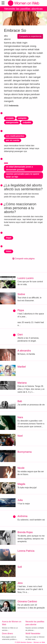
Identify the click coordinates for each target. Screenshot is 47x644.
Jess (20, 583)
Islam (9, 251)
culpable (27, 122)
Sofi (20, 567)
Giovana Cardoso (27, 601)
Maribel (22, 367)
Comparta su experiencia (30, 36)
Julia (20, 500)
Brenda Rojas (25, 532)
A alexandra (24, 351)
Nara (20, 417)
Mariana (22, 383)
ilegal (9, 238)
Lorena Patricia (26, 551)
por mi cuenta (13, 140)
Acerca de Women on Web (12, 623)
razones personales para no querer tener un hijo (23, 175)
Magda (21, 484)
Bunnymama (25, 452)
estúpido (22, 118)
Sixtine (21, 294)
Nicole (21, 468)
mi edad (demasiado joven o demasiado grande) (19, 168)
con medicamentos (15, 136)
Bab (20, 401)
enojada (10, 118)
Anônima (22, 516)
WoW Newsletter (33, 634)
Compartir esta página (24, 259)
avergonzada (12, 122)
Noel (20, 436)
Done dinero (7, 634)
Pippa (21, 310)
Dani (20, 334)
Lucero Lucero (26, 278)
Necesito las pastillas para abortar (35, 623)
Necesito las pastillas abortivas (23, 9)
